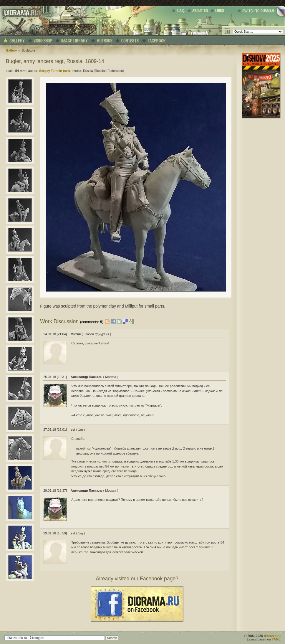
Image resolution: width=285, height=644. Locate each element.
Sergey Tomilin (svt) (54, 71)
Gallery (11, 50)
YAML (276, 639)
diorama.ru (272, 636)
